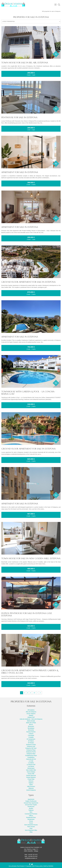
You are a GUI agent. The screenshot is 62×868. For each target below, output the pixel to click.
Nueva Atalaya (31, 772)
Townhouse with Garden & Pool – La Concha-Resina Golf (28, 393)
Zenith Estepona (31, 790)
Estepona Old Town (31, 748)
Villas (31, 832)
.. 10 (34, 693)
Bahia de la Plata (31, 723)
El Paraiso (31, 743)
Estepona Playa (31, 750)
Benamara (31, 726)
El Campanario (31, 739)
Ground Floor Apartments (31, 803)
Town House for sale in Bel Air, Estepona (25, 63)
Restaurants (31, 819)
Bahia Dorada (31, 721)
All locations (31, 710)
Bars (31, 812)
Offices (31, 816)
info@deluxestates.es (31, 858)
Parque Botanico (31, 777)
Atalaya (31, 715)
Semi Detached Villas (31, 830)
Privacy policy (39, 866)
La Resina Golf (31, 765)
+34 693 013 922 (33, 856)
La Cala (31, 761)
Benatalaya (31, 728)
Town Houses (31, 827)
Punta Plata (31, 779)
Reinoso (31, 781)
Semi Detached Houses (31, 825)
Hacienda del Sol (31, 759)
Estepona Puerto (31, 752)
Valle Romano (31, 786)
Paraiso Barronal (31, 776)
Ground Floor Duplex (31, 805)
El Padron (31, 741)
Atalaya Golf (31, 717)
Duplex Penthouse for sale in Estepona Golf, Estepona (27, 614)
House (31, 823)
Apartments (31, 799)
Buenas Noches (31, 732)
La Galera (31, 763)
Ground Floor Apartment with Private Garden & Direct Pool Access (30, 672)
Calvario (31, 734)
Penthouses (31, 807)
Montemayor (31, 768)
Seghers (31, 783)
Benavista (31, 730)
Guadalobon (31, 757)
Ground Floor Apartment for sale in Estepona (28, 282)
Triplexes (31, 810)
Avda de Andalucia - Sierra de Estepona (31, 719)
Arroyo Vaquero (31, 714)
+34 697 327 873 (33, 855)
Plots (31, 828)
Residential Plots (31, 817)
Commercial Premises (31, 814)
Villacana (31, 788)
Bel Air (31, 725)
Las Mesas (31, 766)
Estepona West (31, 754)
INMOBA (51, 866)
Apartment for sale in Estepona (20, 172)
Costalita (31, 737)
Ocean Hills (31, 774)
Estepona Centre (31, 745)
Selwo (31, 785)
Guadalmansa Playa (31, 755)
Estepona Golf (31, 746)
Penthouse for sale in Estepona (19, 117)
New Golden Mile (31, 770)
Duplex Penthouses (31, 801)
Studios (31, 808)
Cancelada (31, 735)
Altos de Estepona (31, 712)
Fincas (31, 821)
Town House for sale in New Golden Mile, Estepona (31, 558)
